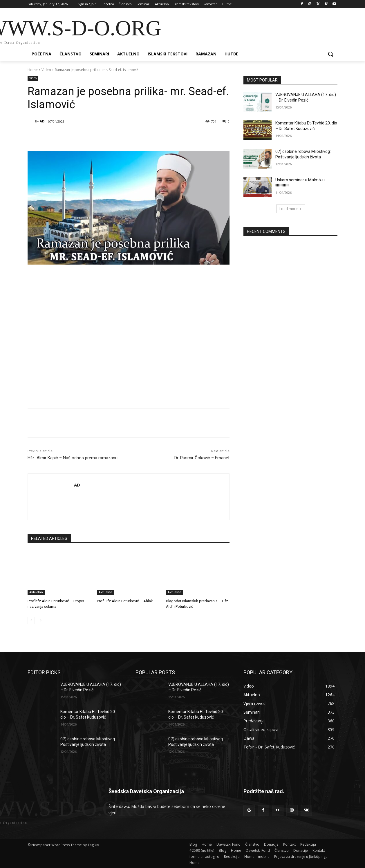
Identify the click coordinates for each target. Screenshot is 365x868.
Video (46, 70)
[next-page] (40, 621)
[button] (330, 54)
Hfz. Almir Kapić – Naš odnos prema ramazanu (73, 458)
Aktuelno (36, 592)
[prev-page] (31, 621)
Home (33, 70)
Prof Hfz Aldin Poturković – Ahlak (125, 601)
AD (42, 121)
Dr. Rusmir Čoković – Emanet (202, 458)
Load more (291, 209)
